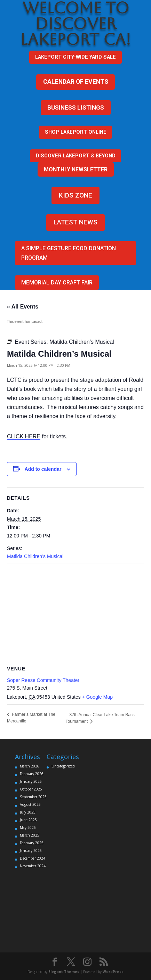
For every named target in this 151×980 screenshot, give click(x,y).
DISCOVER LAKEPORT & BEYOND (76, 156)
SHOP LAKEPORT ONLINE (76, 132)
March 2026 (30, 766)
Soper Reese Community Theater (43, 680)
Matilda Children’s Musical (35, 556)
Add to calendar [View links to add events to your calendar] (43, 469)
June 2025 (28, 820)
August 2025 (30, 804)
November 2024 (33, 866)
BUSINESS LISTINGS (76, 107)
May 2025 (28, 827)
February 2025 (32, 843)
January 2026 (31, 781)
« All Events (23, 307)
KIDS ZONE (75, 195)
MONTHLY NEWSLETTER (76, 169)
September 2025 (33, 797)
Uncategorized (63, 766)
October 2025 (31, 789)
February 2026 (32, 774)
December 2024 (33, 858)
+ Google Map (97, 697)
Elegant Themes (64, 972)
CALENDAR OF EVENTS (76, 82)
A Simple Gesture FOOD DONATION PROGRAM (69, 253)
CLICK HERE (24, 436)
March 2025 (30, 835)
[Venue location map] (75, 614)
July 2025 (28, 812)
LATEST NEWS (75, 222)
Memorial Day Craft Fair (57, 283)
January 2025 (31, 851)
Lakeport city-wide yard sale (75, 57)
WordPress (113, 972)
